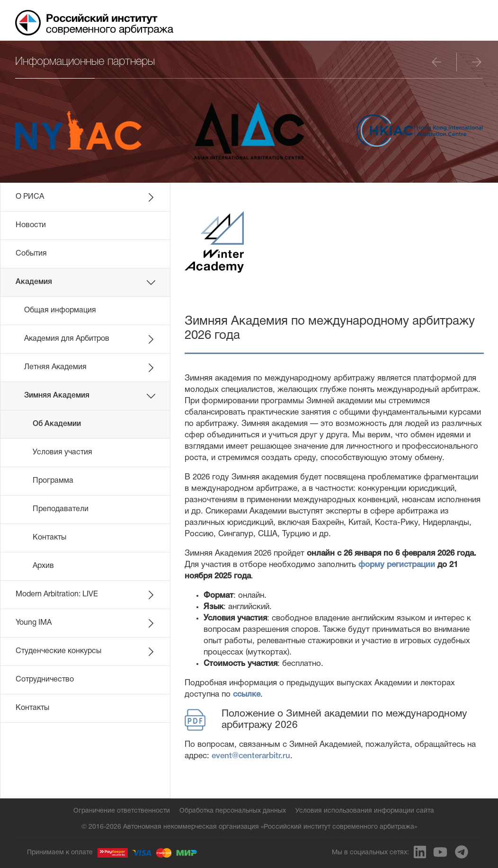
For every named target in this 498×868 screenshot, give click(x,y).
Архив (43, 566)
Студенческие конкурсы (86, 652)
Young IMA (86, 623)
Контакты (49, 538)
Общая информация (60, 310)
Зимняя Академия (90, 396)
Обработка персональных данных (233, 811)
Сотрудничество (45, 680)
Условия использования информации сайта (365, 811)
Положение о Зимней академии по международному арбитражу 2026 (326, 720)
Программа (53, 481)
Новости (31, 225)
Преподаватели (61, 509)
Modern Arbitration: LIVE (86, 595)
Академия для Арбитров (90, 339)
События (31, 254)
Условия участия (62, 452)
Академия (86, 283)
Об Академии (57, 424)
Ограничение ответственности (122, 811)
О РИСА (86, 197)
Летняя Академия (90, 368)
